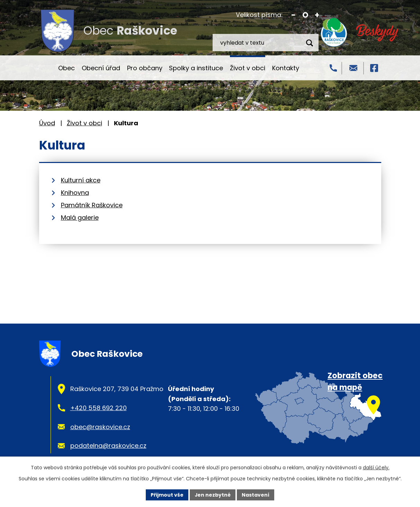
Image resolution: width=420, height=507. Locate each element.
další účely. (376, 468)
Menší (293, 15)
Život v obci (248, 68)
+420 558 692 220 (99, 408)
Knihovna (75, 193)
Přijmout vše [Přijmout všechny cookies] (167, 495)
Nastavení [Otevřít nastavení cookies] (256, 495)
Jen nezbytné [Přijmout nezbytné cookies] (213, 495)
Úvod (45, 68)
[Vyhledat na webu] (266, 43)
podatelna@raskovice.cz (108, 446)
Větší (317, 15)
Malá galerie (80, 218)
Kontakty (286, 68)
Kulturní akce (81, 180)
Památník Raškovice (92, 205)
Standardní (305, 15)
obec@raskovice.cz (100, 427)
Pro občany (145, 68)
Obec (66, 68)
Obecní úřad (101, 68)
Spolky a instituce (196, 68)
